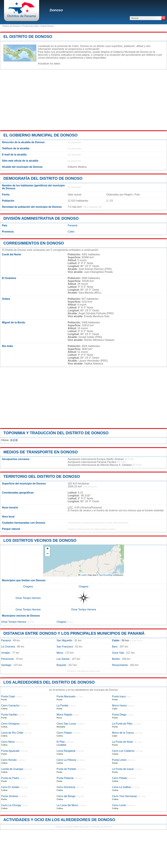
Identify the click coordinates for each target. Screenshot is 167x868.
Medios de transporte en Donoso (41, 452)
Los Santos (63, 659)
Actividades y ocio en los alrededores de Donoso (59, 820)
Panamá (73, 225)
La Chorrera (8, 647)
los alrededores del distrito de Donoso (49, 682)
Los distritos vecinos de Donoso (40, 540)
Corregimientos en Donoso (34, 243)
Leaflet (82, 575)
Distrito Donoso (47, 26)
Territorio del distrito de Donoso (42, 476)
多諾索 (14, 440)
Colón (71, 232)
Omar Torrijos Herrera (28, 598)
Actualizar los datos (49, 64)
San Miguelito (64, 640)
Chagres (28, 587)
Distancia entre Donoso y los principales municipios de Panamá (74, 633)
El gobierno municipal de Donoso (40, 135)
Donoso (56, 10)
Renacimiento (120, 665)
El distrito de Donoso (28, 37)
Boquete (61, 665)
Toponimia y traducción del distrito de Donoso (56, 433)
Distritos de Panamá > (12, 26)
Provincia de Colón (30, 26)
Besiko (116, 659)
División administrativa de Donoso (41, 218)
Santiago (6, 665)
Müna (60, 653)
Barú (115, 647)
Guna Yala (118, 653)
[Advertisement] (84, 100)
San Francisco (65, 647)
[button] (48, 549)
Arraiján (6, 653)
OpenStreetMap (106, 575)
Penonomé (7, 659)
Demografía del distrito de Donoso (43, 178)
